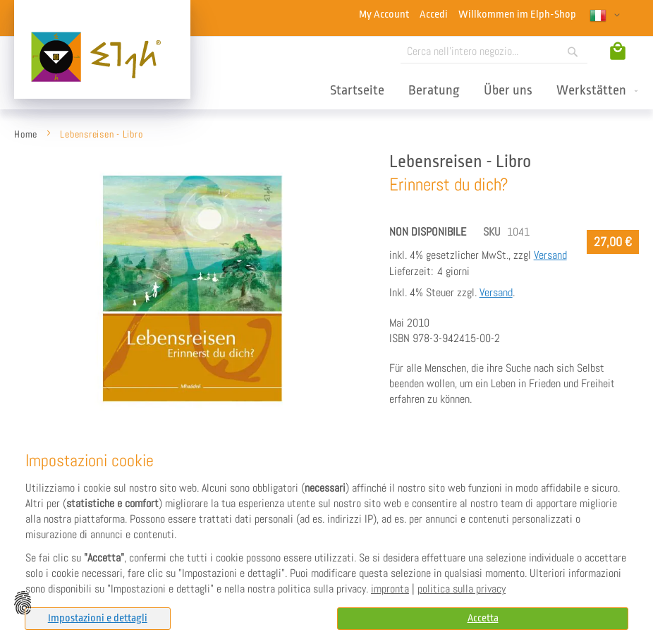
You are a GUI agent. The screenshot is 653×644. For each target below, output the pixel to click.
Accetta (483, 618)
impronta (390, 589)
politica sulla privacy (462, 589)
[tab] (98, 619)
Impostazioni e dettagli (98, 618)
